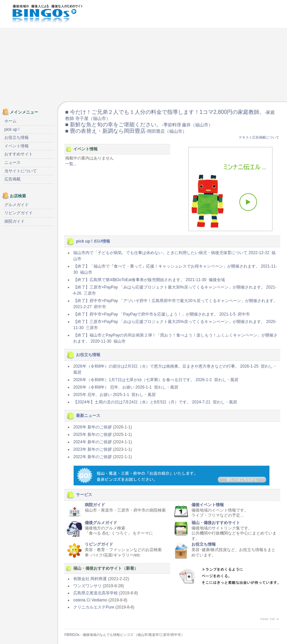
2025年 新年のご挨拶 (93, 435)
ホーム (10, 121)
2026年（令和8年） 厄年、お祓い (126, 387)
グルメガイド (17, 205)
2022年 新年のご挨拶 (93, 457)
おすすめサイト (19, 154)
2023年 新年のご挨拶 (93, 449)
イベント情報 (17, 146)
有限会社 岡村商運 (90, 579)
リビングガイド (99, 544)
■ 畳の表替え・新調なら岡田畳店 (126, 131)
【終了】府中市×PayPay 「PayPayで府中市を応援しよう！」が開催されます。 (162, 314)
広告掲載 (12, 179)
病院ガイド (95, 505)
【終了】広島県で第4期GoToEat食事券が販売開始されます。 (149, 280)
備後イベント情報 (208, 505)
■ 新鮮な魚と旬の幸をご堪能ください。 (139, 125)
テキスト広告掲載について (259, 137)
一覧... (71, 164)
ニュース (12, 163)
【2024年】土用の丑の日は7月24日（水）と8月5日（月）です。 (155, 402)
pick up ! (12, 129)
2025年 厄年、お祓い (114, 395)
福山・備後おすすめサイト (216, 523)
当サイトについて (21, 171)
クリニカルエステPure (94, 607)
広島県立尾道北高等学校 (96, 593)
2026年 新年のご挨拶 (93, 427)
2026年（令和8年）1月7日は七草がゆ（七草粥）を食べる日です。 (156, 380)
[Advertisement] (217, 51)
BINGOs (73, 635)
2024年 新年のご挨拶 (93, 442)
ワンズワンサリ (87, 586)
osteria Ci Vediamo (90, 600)
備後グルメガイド (101, 523)
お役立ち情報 (204, 544)
